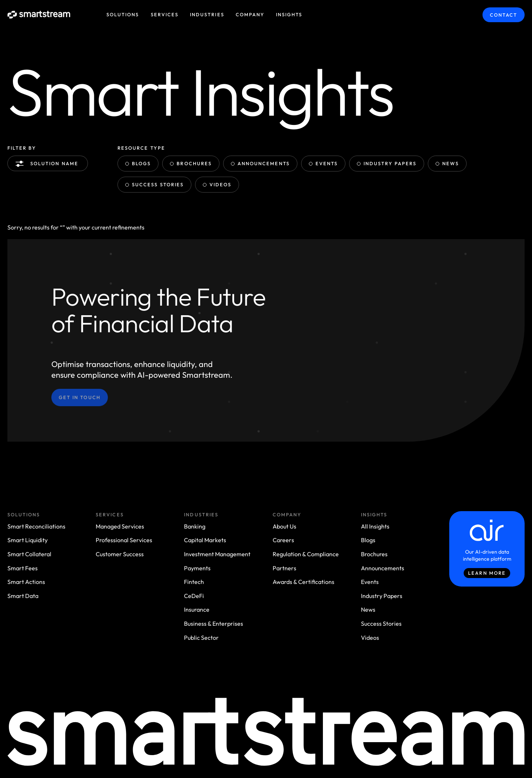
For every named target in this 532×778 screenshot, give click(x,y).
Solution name (49, 164)
